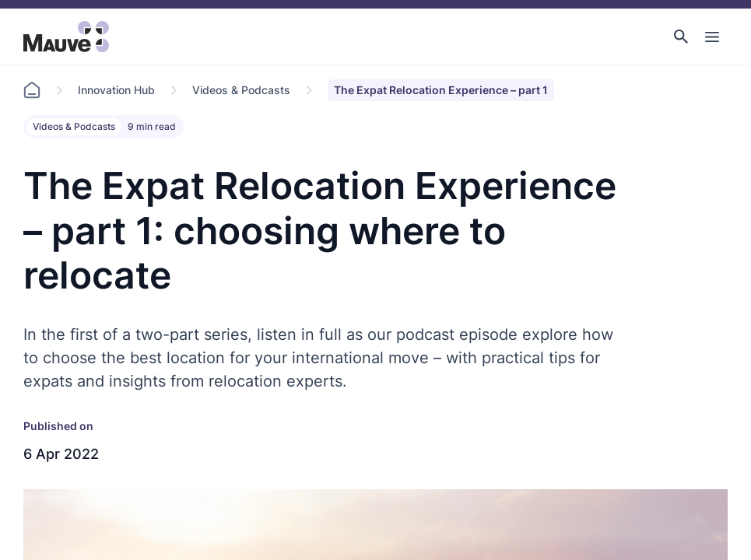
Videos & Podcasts (241, 90)
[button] (681, 37)
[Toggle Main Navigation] (712, 37)
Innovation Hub (116, 90)
